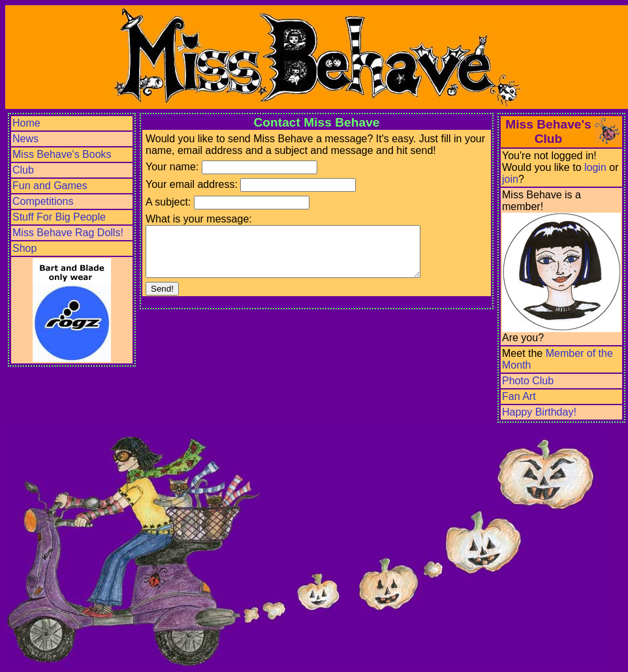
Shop (24, 248)
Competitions (43, 201)
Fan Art (519, 396)
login (595, 167)
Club (23, 170)
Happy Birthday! (539, 412)
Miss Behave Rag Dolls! (68, 233)
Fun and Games (50, 186)
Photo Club (528, 381)
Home (26, 123)
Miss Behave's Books (62, 154)
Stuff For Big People (59, 217)
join (510, 179)
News (25, 139)
